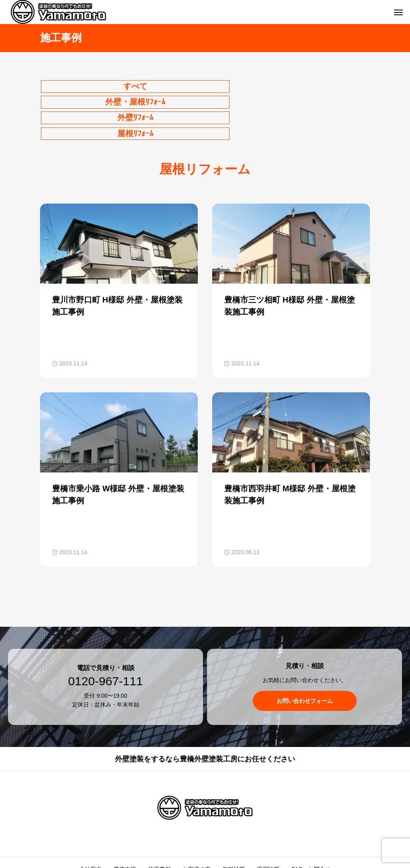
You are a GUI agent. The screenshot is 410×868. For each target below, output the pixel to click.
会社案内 (90, 832)
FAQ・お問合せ (311, 832)
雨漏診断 (268, 832)
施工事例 (159, 832)
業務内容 (125, 832)
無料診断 (234, 832)
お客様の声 (197, 832)
